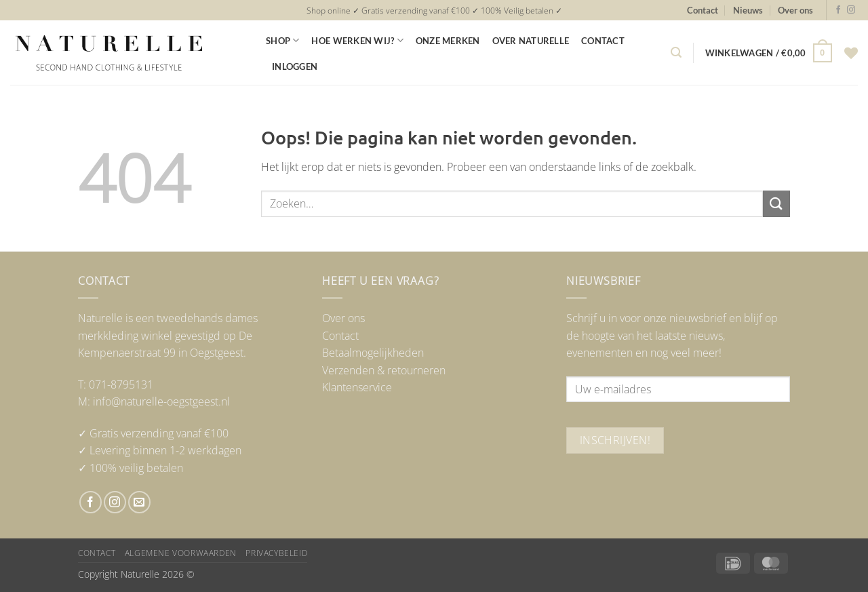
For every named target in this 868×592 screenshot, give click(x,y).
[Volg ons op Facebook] (838, 10)
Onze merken (448, 41)
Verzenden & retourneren (384, 370)
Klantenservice (357, 387)
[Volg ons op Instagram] (851, 10)
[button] (676, 53)
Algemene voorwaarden (181, 553)
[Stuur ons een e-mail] (139, 502)
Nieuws (748, 10)
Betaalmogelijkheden (373, 353)
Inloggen (295, 66)
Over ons (795, 10)
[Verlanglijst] (851, 53)
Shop (282, 40)
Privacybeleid (276, 553)
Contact (703, 10)
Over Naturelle (531, 41)
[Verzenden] (776, 204)
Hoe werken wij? (357, 40)
